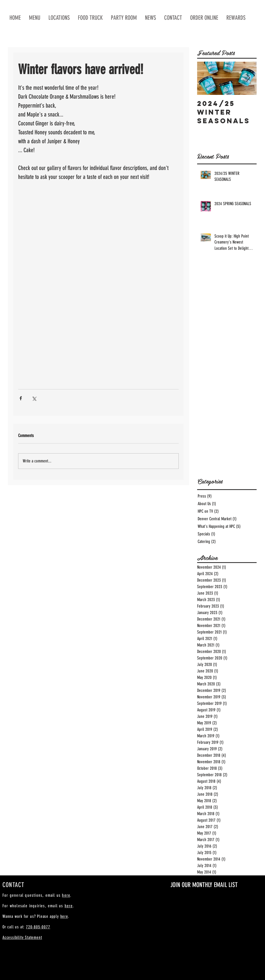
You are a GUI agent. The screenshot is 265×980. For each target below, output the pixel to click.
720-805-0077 (38, 927)
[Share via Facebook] (21, 398)
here (66, 895)
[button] (204, 18)
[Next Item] (248, 78)
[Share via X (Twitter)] (34, 398)
